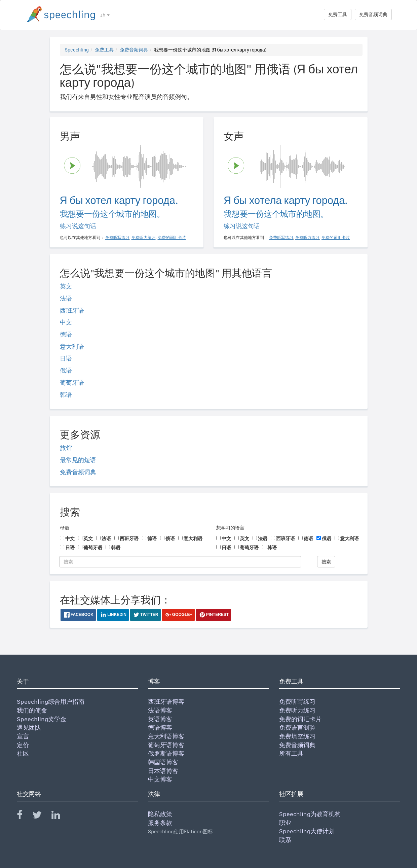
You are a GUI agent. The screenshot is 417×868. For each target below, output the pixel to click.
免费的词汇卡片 (300, 719)
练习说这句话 (78, 226)
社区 (23, 753)
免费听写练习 (297, 702)
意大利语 (72, 346)
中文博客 (160, 779)
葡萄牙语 (72, 383)
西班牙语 (72, 310)
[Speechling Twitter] (41, 816)
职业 (285, 823)
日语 (66, 358)
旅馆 (66, 448)
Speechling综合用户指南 (51, 702)
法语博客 (160, 710)
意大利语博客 (166, 736)
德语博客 (160, 727)
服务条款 (160, 823)
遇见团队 (29, 727)
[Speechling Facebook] (24, 816)
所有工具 (291, 753)
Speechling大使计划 (307, 831)
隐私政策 (160, 814)
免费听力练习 (297, 710)
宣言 (23, 736)
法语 (66, 298)
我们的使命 (32, 710)
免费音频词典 (373, 14)
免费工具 (338, 14)
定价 (23, 745)
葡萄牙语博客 (166, 745)
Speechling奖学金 (42, 719)
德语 (66, 334)
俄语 (66, 370)
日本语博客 (163, 771)
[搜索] (180, 562)
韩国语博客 (163, 762)
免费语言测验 (297, 727)
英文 (66, 286)
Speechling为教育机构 (310, 814)
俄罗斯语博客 (166, 753)
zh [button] (105, 15)
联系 (285, 840)
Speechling (77, 50)
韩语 (66, 395)
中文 (66, 322)
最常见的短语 (78, 460)
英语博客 (160, 719)
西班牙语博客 (166, 702)
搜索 (326, 562)
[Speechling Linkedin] (60, 816)
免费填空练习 (297, 736)
